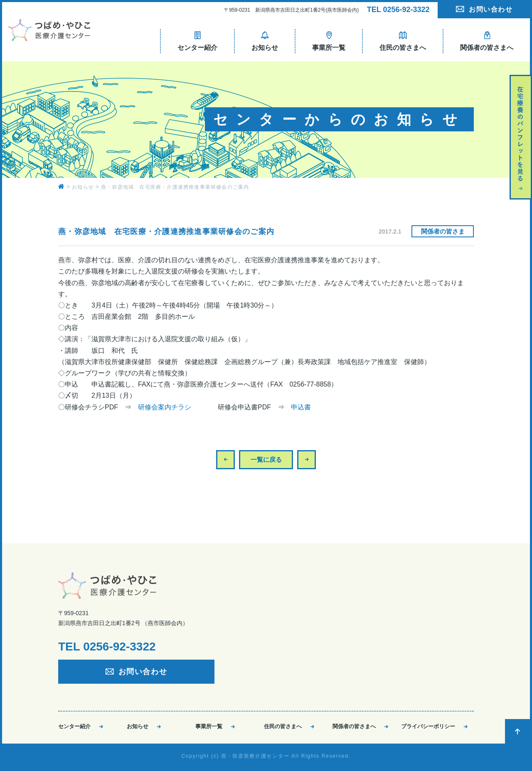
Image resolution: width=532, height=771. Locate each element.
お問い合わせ (491, 9)
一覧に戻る (266, 459)
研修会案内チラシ (165, 407)
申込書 (301, 407)
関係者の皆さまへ (354, 726)
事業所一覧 (209, 726)
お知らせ (138, 726)
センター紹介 (74, 726)
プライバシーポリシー (428, 726)
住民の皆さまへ (283, 726)
